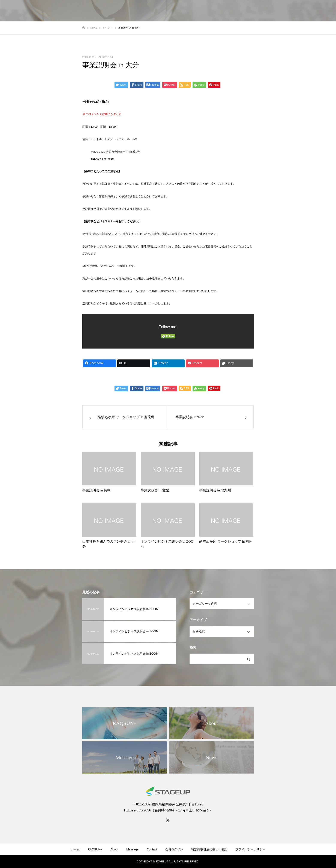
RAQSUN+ (95, 849)
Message (132, 849)
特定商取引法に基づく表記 (209, 849)
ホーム (75, 849)
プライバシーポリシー (250, 849)
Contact (152, 849)
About (114, 849)
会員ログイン (174, 849)
